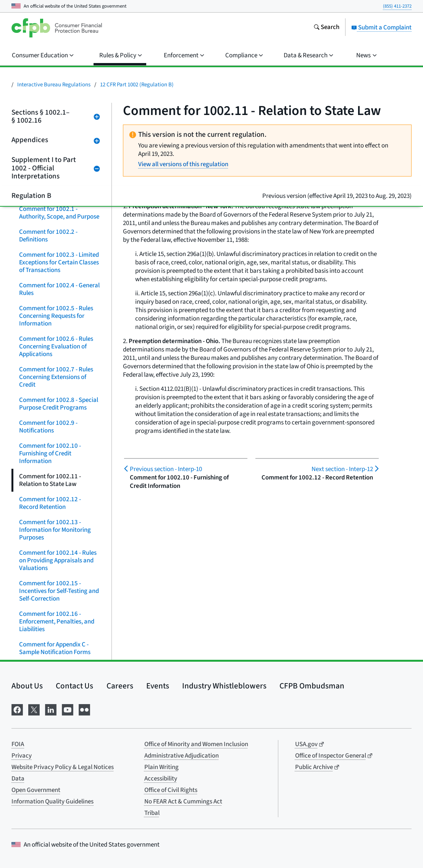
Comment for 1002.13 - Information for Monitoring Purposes (55, 530)
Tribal (152, 813)
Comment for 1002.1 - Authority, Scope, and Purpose (59, 213)
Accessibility (161, 779)
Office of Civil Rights (171, 790)
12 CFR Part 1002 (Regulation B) (137, 85)
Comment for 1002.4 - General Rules (59, 289)
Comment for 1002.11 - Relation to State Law (50, 480)
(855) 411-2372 (397, 6)
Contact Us (74, 686)
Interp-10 (166, 469)
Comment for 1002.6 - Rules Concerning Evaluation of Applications (56, 347)
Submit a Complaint (381, 28)
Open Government (36, 790)
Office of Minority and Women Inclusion (196, 744)
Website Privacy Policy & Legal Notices (63, 767)
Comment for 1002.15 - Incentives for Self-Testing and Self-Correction (59, 591)
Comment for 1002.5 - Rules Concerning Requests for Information (56, 316)
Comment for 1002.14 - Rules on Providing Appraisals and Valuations (58, 560)
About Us (27, 686)
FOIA (18, 744)
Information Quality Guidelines (52, 802)
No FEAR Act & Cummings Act (183, 802)
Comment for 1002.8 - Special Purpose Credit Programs (59, 404)
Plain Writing (161, 767)
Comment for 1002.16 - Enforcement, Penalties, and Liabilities (57, 622)
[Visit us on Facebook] (17, 709)
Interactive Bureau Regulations (54, 85)
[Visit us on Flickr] (84, 709)
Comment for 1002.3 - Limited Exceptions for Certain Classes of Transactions (59, 262)
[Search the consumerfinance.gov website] (326, 28)
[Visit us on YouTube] (68, 709)
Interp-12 (342, 469)
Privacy (22, 756)
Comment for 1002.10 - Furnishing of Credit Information (50, 453)
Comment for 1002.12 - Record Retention (50, 503)
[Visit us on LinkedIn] (51, 709)
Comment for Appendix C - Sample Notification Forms (55, 648)
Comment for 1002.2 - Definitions (48, 236)
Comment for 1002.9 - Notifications (48, 427)
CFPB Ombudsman (312, 686)
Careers (120, 686)
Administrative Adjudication (182, 756)
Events (158, 686)
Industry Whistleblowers (224, 686)
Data (18, 779)
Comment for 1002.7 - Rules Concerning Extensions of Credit (56, 377)
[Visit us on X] (34, 709)
